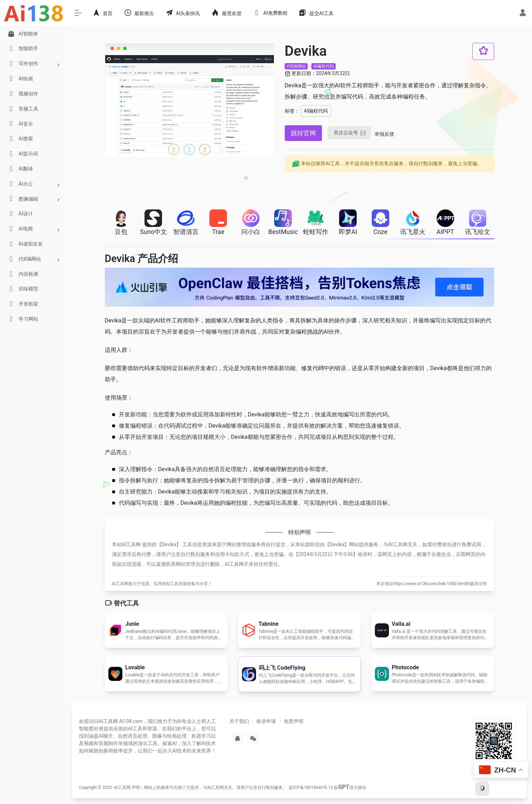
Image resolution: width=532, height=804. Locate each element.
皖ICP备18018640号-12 (311, 788)
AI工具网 (122, 788)
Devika (169, 544)
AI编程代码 (324, 66)
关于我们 (239, 721)
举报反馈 (384, 134)
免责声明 (294, 721)
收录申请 (266, 721)
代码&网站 (296, 66)
